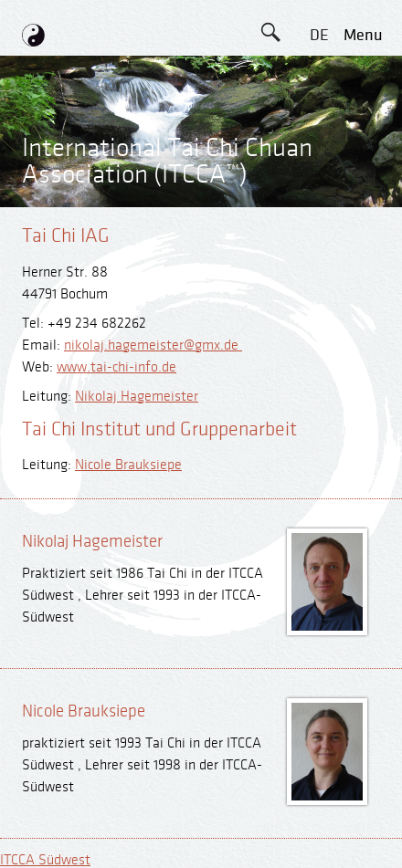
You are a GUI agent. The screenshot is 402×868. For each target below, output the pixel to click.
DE (319, 35)
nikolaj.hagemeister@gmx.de (153, 345)
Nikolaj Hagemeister (137, 397)
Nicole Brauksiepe (128, 465)
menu (363, 35)
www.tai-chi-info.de (116, 367)
